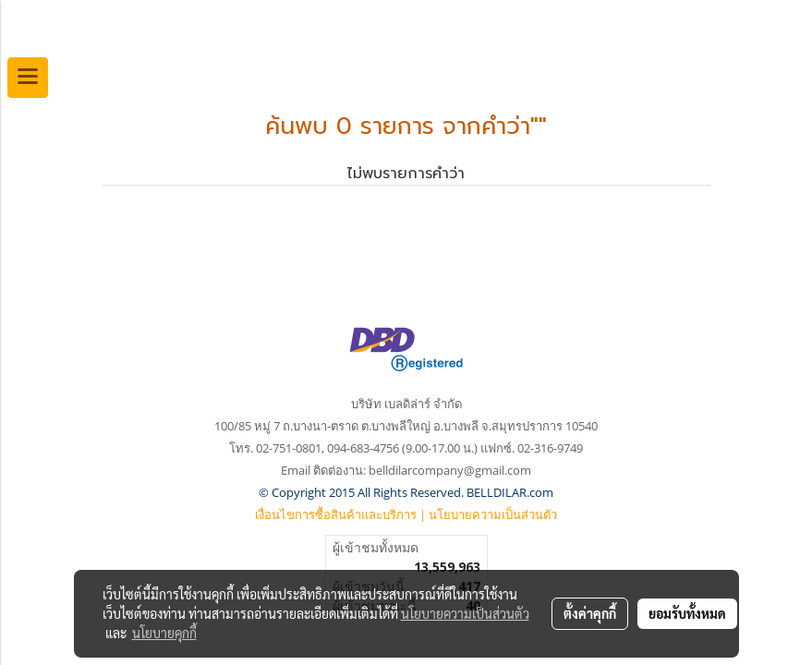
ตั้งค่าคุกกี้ (590, 613)
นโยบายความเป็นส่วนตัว (493, 514)
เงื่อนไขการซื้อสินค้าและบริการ (336, 514)
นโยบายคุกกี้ (164, 633)
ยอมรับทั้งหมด (687, 613)
